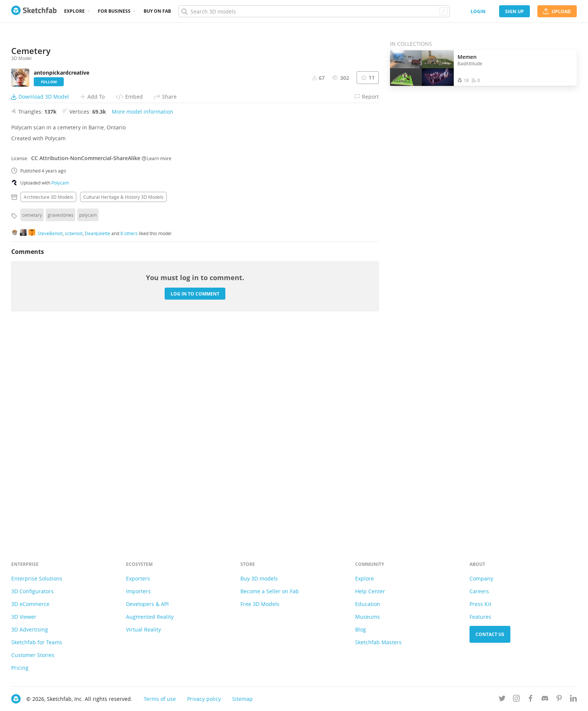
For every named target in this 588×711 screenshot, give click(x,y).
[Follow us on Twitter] (502, 700)
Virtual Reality (143, 629)
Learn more (157, 364)
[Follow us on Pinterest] (559, 700)
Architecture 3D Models (48, 403)
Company (481, 578)
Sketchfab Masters (378, 642)
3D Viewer (24, 617)
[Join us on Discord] (545, 700)
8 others (129, 439)
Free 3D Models (260, 604)
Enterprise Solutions (37, 578)
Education (368, 604)
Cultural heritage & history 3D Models (123, 403)
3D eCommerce (30, 604)
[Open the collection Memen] (422, 68)
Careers (479, 591)
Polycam (60, 388)
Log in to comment (195, 500)
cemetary (32, 421)
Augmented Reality (150, 617)
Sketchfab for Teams (37, 642)
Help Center (370, 591)
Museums (367, 617)
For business (114, 11)
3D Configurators (32, 591)
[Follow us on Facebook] (531, 700)
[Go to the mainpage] (34, 11)
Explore (74, 11)
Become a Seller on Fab (270, 591)
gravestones (61, 421)
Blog (361, 629)
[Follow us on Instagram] (516, 700)
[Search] (314, 11)
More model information (142, 317)
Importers (138, 591)
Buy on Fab (157, 11)
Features (480, 617)
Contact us (490, 634)
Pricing (20, 668)
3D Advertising (30, 629)
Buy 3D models (259, 578)
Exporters (138, 578)
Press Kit (480, 604)
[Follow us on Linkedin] (573, 700)
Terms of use (160, 699)
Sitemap (242, 699)
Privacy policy (204, 699)
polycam (88, 421)
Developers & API (147, 604)
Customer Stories (33, 655)
